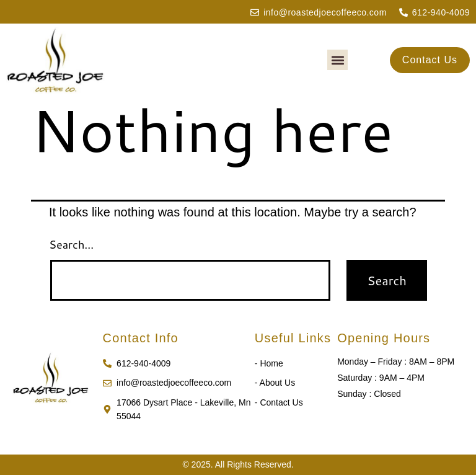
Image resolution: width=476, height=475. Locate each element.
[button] (337, 60)
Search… (71, 244)
